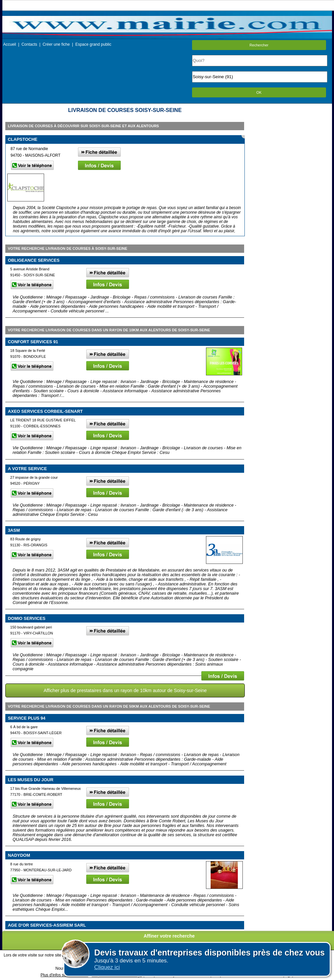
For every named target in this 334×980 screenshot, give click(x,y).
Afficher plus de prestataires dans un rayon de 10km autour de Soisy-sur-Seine (125, 690)
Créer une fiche (56, 44)
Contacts (29, 44)
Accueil (10, 44)
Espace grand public (93, 44)
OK (259, 92)
